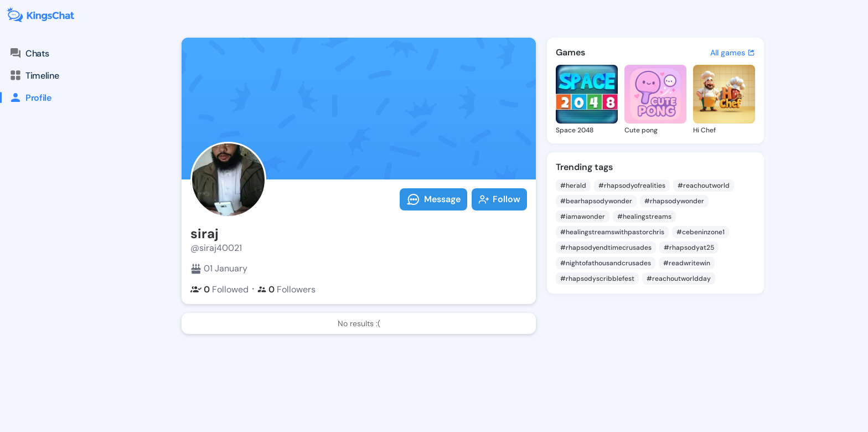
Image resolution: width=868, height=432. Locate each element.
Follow (499, 199)
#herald (573, 186)
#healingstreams (644, 217)
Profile (26, 97)
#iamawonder (583, 217)
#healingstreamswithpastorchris (612, 232)
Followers (286, 289)
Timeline (34, 75)
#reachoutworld (704, 186)
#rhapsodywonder (674, 201)
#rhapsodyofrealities (632, 186)
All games (733, 53)
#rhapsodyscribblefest (597, 279)
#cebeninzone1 (701, 232)
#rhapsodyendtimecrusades (606, 248)
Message (433, 199)
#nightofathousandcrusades (606, 263)
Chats (29, 53)
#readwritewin (687, 263)
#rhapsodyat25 (689, 248)
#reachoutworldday (679, 279)
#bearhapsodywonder (596, 201)
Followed (219, 289)
